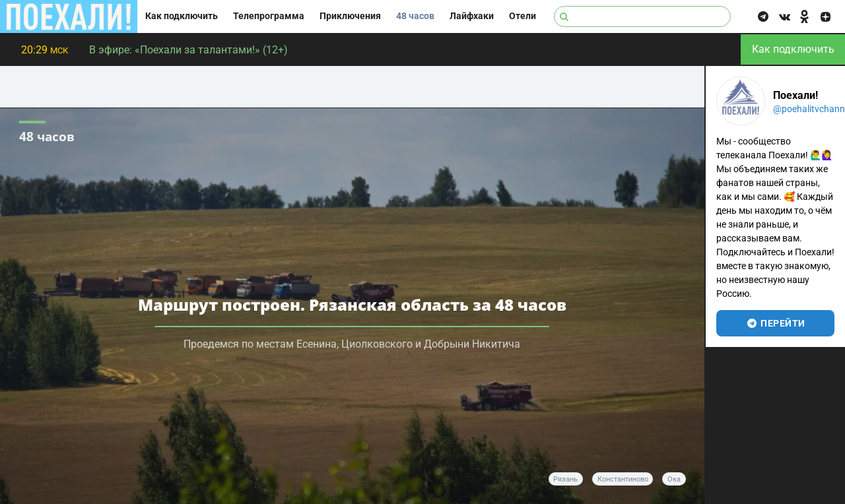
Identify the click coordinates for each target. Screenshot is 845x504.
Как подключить (182, 16)
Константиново (623, 479)
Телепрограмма (269, 16)
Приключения (350, 16)
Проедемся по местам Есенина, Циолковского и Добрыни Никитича (352, 344)
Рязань (565, 479)
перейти (775, 323)
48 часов (415, 16)
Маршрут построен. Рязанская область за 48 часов (352, 304)
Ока (674, 479)
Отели (523, 16)
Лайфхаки (472, 16)
